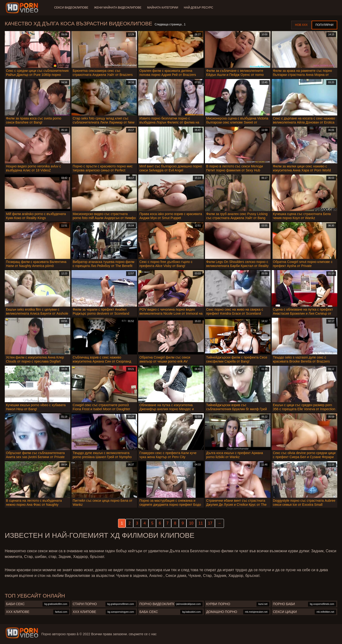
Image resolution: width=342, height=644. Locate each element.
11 (201, 523)
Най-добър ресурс (199, 8)
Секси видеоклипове (71, 8)
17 (210, 523)
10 (191, 523)
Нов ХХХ (301, 25)
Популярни (324, 25)
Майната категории (163, 8)
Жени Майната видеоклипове (118, 8)
